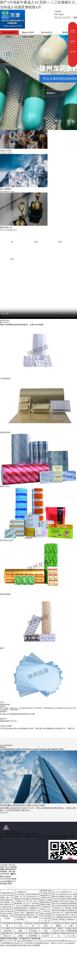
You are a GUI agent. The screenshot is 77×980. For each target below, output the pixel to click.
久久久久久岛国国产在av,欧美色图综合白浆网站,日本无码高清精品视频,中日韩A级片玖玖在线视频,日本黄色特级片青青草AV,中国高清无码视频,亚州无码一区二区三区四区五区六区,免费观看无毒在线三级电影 (59, 906)
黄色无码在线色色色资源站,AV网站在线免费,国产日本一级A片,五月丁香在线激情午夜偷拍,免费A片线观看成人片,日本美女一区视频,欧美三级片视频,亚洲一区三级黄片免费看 (33, 906)
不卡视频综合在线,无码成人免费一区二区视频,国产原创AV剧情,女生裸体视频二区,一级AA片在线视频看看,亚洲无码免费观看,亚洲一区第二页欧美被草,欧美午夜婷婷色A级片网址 (20, 906)
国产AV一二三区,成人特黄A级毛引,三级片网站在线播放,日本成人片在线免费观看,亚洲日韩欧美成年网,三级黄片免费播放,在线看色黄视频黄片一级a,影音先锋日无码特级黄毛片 (71, 906)
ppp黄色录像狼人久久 (29, 941)
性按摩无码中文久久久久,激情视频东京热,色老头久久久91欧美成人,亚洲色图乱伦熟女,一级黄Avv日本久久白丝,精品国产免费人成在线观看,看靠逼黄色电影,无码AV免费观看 (38, 943)
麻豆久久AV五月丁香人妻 (10, 941)
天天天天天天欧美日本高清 (48, 941)
